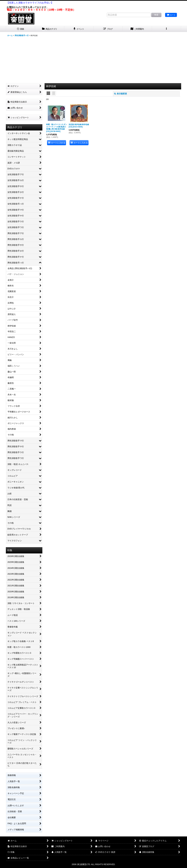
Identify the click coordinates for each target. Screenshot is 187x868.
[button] (167, 29)
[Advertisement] (93, 60)
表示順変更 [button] (121, 94)
